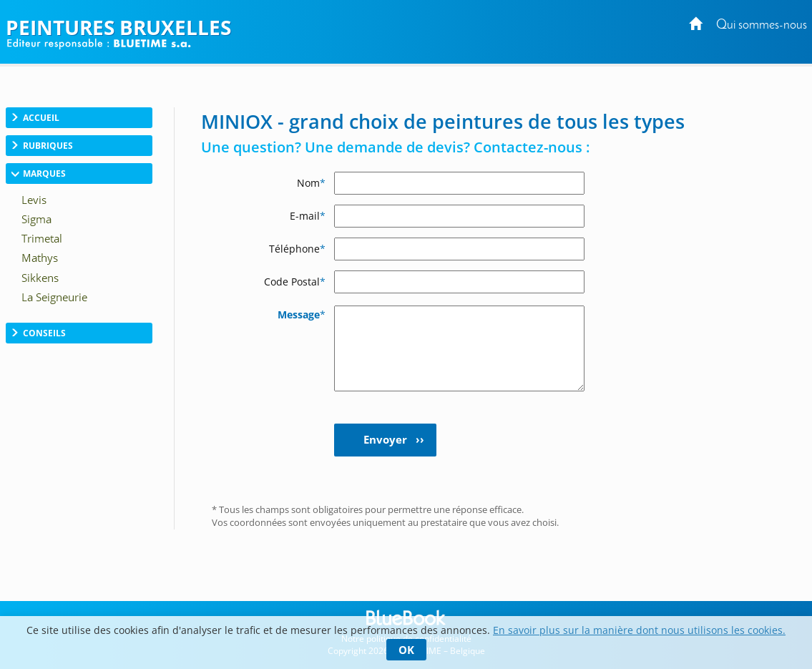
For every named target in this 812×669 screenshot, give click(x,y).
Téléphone (297, 249)
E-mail (308, 216)
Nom (311, 183)
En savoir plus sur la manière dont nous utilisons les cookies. (639, 630)
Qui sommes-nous (762, 25)
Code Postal (295, 282)
